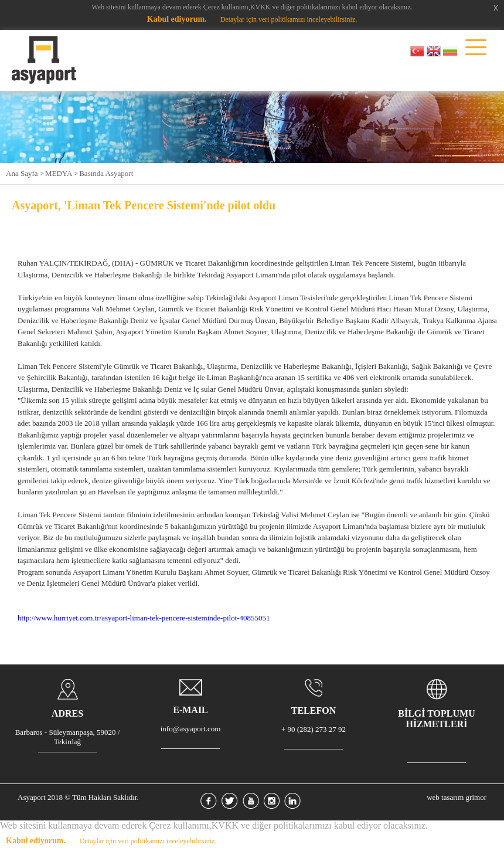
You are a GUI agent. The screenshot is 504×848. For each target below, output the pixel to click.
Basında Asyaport (106, 173)
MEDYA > (62, 173)
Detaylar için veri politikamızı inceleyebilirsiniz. (289, 19)
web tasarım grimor (457, 797)
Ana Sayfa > (25, 173)
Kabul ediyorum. (177, 19)
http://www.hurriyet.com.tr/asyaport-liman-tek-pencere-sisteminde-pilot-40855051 (144, 618)
